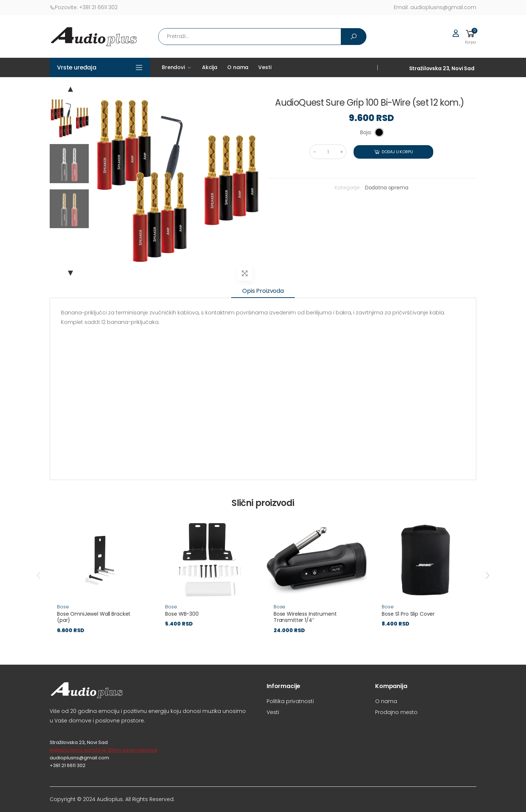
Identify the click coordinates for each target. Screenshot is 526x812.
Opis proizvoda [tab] (263, 291)
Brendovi (173, 67)
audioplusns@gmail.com (435, 7)
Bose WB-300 (182, 614)
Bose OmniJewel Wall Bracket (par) (94, 617)
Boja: (366, 132)
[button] (470, 36)
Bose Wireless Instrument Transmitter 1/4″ (305, 617)
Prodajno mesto (396, 712)
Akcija (210, 67)
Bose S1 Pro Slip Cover (408, 614)
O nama (238, 67)
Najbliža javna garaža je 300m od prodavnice (104, 750)
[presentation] (39, 575)
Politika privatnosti (290, 701)
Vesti (265, 67)
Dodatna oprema (387, 188)
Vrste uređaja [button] (77, 67)
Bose (63, 607)
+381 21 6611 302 (84, 7)
